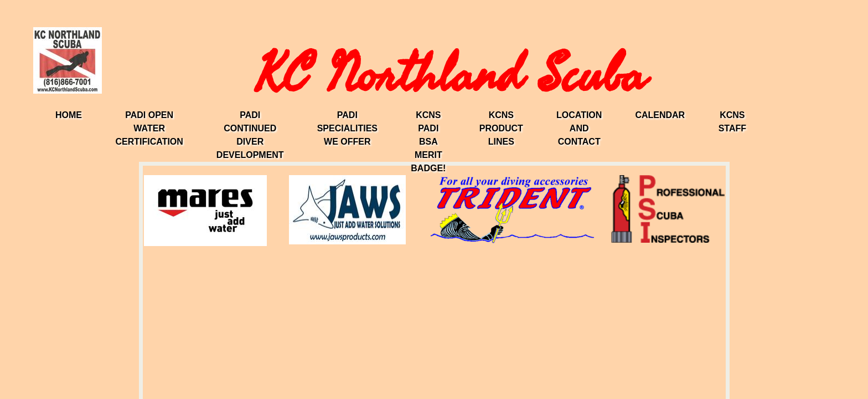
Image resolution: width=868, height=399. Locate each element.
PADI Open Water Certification (149, 128)
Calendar (660, 115)
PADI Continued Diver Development (250, 135)
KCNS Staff (732, 122)
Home (69, 115)
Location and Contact (579, 128)
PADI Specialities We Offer (347, 128)
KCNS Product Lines (501, 128)
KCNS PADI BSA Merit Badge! (428, 142)
